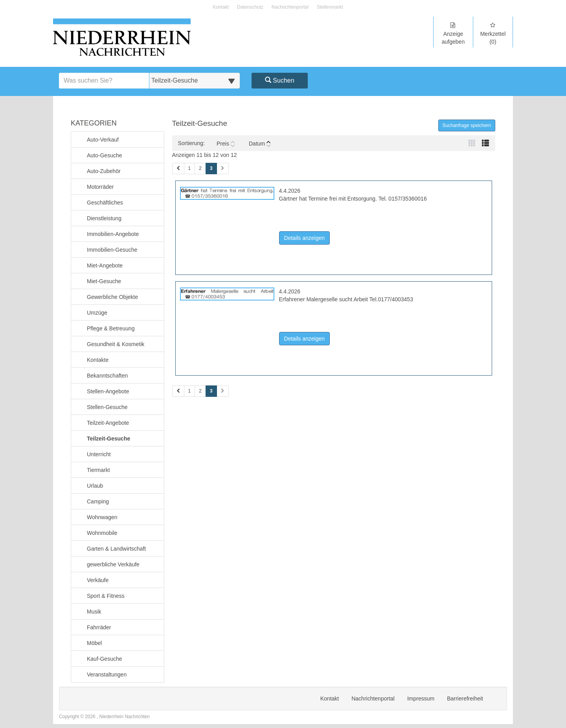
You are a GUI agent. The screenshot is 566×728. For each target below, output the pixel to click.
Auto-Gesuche (104, 155)
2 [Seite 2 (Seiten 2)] (200, 391)
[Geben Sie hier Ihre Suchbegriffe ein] (104, 81)
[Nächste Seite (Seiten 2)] (223, 391)
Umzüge (97, 312)
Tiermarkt (98, 469)
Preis (226, 144)
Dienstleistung (104, 218)
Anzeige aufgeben (453, 34)
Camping (98, 501)
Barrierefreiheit (465, 699)
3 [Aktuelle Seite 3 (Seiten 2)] (211, 391)
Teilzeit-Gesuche (108, 438)
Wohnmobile (102, 532)
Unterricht (99, 454)
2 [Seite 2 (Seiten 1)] (200, 168)
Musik (94, 611)
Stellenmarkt (330, 7)
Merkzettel (493, 34)
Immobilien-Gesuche (112, 249)
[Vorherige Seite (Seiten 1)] (178, 169)
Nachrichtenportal (290, 7)
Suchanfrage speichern (467, 125)
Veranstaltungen (107, 674)
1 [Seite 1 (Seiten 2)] (190, 391)
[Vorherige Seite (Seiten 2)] (178, 391)
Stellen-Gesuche (107, 406)
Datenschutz (250, 7)
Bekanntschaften (107, 375)
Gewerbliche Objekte (112, 296)
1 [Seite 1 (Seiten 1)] (190, 168)
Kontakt (221, 7)
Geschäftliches (105, 202)
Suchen (280, 80)
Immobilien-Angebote (113, 233)
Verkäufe (97, 580)
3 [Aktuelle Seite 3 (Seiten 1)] (211, 168)
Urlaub (95, 485)
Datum (260, 144)
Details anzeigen (307, 237)
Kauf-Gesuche (104, 658)
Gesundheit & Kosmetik (115, 344)
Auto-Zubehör (104, 170)
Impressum (421, 699)
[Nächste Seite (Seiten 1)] (223, 169)
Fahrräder (99, 627)
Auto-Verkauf (103, 139)
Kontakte (97, 359)
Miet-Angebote (105, 265)
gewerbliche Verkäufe (113, 564)
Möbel (94, 642)
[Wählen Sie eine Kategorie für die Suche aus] (195, 81)
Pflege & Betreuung (110, 328)
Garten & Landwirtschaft (116, 548)
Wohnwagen (102, 517)
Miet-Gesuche (104, 281)
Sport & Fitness (106, 595)
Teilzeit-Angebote (108, 422)
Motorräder (100, 186)
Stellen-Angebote (108, 391)
